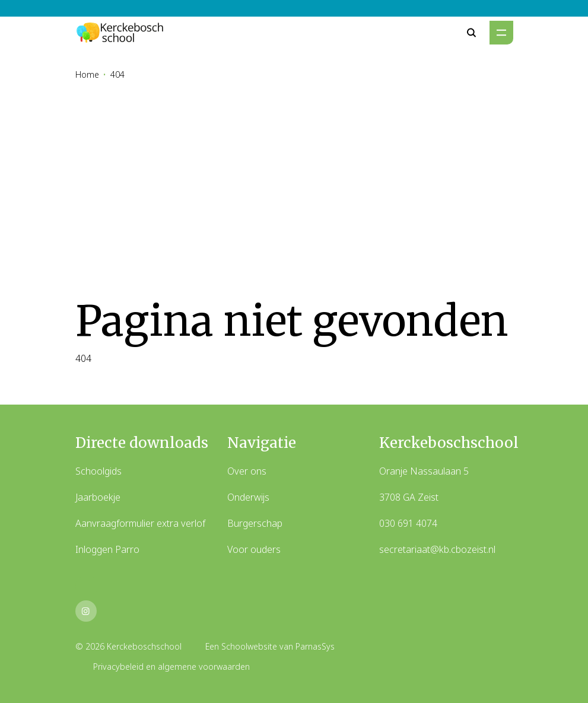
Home (87, 74)
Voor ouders (254, 549)
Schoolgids (98, 471)
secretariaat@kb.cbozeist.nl (437, 549)
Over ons (247, 471)
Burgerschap (255, 523)
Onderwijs (248, 497)
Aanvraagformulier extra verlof (140, 523)
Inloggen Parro (107, 549)
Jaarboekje (98, 497)
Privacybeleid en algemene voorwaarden (171, 667)
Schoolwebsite (249, 646)
